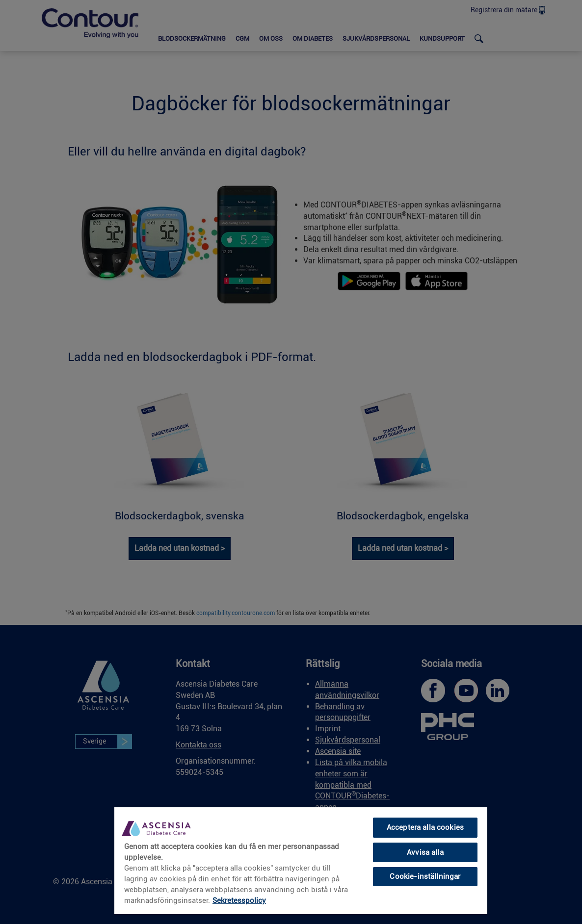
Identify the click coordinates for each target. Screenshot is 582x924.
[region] (301, 860)
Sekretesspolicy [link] (239, 900)
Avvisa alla (425, 852)
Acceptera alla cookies (425, 827)
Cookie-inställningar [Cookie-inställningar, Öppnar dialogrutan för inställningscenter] (425, 876)
